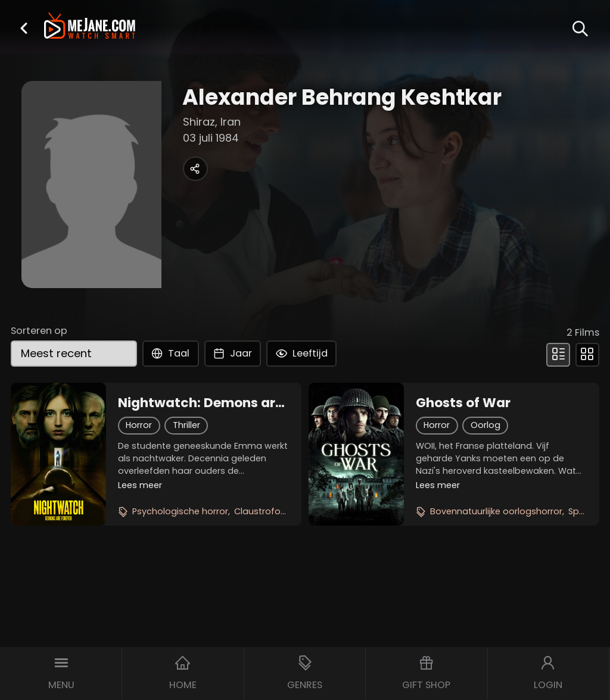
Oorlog (485, 425)
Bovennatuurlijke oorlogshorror (496, 511)
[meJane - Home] (90, 27)
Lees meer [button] (140, 485)
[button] (24, 28)
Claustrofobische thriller (286, 511)
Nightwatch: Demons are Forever (200, 403)
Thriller (186, 425)
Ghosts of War (463, 403)
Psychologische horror (180, 511)
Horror (139, 425)
